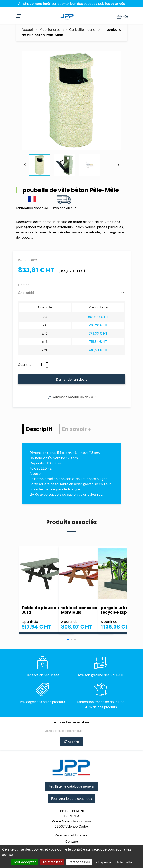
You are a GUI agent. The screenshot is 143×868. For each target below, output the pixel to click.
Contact (72, 842)
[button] (68, 640)
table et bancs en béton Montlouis (86, 610)
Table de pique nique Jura (44, 610)
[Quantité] (39, 365)
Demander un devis (72, 379)
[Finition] (72, 293)
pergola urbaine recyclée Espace (118, 610)
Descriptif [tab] (39, 429)
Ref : (21, 260)
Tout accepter (25, 862)
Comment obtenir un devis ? (72, 397)
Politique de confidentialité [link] (113, 862)
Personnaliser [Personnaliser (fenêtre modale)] (79, 862)
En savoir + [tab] (77, 429)
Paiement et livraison (71, 835)
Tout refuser (52, 862)
